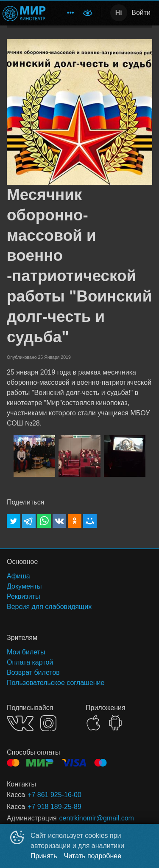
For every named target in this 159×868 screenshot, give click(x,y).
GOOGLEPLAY (115, 723)
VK (20, 723)
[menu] (65, 13)
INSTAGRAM (48, 723)
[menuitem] (70, 13)
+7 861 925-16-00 (54, 795)
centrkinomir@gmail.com (97, 818)
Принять (44, 856)
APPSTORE (93, 723)
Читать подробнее (93, 856)
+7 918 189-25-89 (54, 807)
